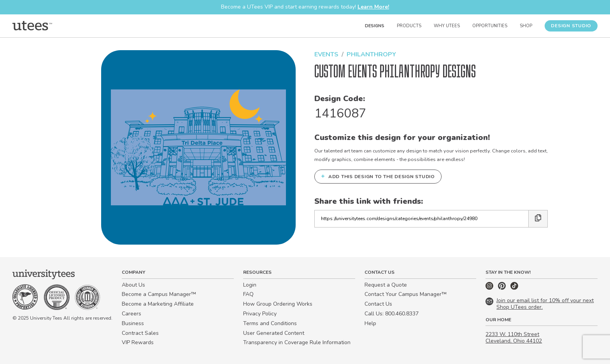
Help (370, 323)
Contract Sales (140, 333)
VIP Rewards (138, 342)
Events (326, 54)
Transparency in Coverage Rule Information (297, 342)
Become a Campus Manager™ (159, 294)
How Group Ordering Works (278, 304)
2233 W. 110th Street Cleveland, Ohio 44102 (514, 338)
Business (133, 323)
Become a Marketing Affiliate (158, 304)
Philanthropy (371, 54)
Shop (526, 26)
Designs (375, 26)
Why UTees (447, 26)
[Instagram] (490, 288)
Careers (131, 314)
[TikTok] (514, 288)
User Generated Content (274, 333)
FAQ (248, 294)
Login (250, 285)
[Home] (32, 26)
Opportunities (490, 26)
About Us (133, 285)
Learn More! (373, 7)
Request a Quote (386, 285)
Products (409, 26)
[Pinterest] (503, 288)
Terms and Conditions (270, 323)
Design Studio (571, 26)
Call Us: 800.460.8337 (392, 314)
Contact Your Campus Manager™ (406, 294)
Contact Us (378, 304)
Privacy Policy (260, 314)
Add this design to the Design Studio (378, 176)
